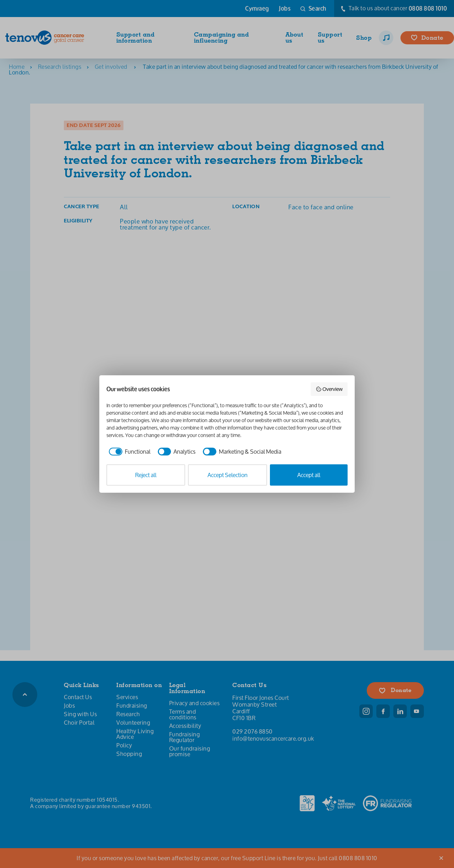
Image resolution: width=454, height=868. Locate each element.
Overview (329, 389)
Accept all (309, 475)
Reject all (146, 475)
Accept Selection (228, 475)
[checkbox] (128, 452)
